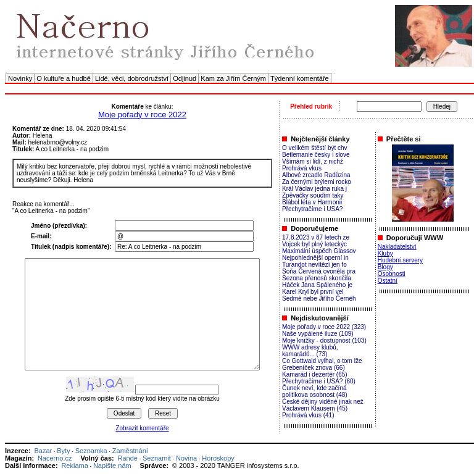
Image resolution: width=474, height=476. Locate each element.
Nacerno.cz (55, 458)
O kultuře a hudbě (63, 78)
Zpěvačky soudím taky (313, 195)
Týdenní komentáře (300, 78)
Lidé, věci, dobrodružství (132, 78)
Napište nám (112, 466)
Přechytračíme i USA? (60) (319, 381)
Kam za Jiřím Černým (233, 78)
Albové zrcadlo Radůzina (316, 175)
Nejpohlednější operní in (315, 258)
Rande (128, 458)
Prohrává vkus (302, 168)
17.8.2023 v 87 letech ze (316, 237)
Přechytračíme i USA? (312, 209)
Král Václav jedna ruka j (314, 189)
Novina (186, 458)
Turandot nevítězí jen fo (314, 265)
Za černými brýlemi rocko (317, 182)
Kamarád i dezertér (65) (315, 374)
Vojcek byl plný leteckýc (314, 244)
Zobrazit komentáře (142, 428)
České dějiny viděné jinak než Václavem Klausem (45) (323, 405)
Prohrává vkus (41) (308, 415)
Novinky (20, 78)
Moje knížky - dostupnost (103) (324, 340)
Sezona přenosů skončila (317, 278)
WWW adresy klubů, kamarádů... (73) (310, 351)
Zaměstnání (130, 451)
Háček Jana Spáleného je (317, 285)
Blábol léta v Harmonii (312, 202)
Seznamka (91, 451)
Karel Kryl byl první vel (313, 292)
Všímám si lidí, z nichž (313, 161)
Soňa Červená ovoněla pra (319, 271)
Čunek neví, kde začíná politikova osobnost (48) (315, 391)
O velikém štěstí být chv (315, 148)
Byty (63, 451)
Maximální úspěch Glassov (319, 251)
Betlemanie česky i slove (316, 155)
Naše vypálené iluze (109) (318, 334)
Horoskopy (218, 458)
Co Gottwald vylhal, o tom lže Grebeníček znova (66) (322, 364)
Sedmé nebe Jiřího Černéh (319, 299)
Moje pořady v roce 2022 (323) (324, 327)
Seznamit (157, 458)
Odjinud (185, 78)
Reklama (74, 466)
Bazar (43, 451)
